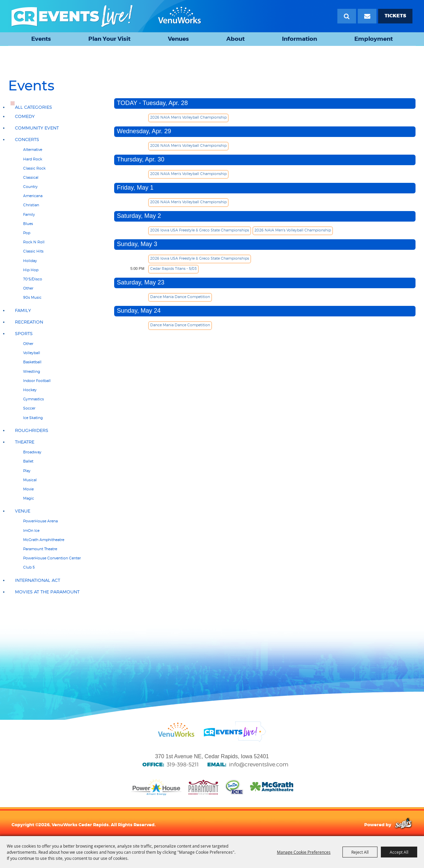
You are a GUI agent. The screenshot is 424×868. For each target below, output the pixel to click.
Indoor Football (37, 381)
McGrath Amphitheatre (44, 540)
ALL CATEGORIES (33, 107)
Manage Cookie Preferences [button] (304, 852)
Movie (28, 489)
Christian (31, 205)
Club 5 (29, 567)
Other (28, 288)
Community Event (37, 128)
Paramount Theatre (40, 549)
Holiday (30, 261)
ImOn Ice (31, 531)
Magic (29, 498)
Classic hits (33, 251)
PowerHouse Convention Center (52, 558)
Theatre (25, 442)
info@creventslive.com (259, 765)
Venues (178, 39)
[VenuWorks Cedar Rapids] (106, 16)
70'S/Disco (33, 279)
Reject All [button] (360, 852)
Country (30, 187)
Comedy (25, 116)
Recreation (29, 322)
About (235, 39)
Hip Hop (31, 270)
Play (27, 471)
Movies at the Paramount (47, 592)
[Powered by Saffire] (403, 824)
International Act (38, 580)
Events (41, 39)
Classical (31, 177)
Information (299, 39)
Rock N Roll (34, 242)
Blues (28, 224)
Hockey (30, 390)
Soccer (29, 408)
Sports (24, 334)
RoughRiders (32, 430)
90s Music (32, 297)
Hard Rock (33, 159)
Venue (23, 511)
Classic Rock (34, 168)
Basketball (32, 362)
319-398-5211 (183, 765)
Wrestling (32, 371)
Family (29, 214)
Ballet (28, 461)
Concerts (27, 140)
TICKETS (395, 16)
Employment (374, 39)
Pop (27, 233)
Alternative (33, 150)
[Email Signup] (367, 16)
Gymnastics (33, 399)
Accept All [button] (399, 852)
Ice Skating (33, 418)
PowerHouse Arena (40, 521)
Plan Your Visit (109, 39)
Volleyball (32, 353)
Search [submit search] (347, 16)
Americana (33, 196)
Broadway (32, 452)
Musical (30, 480)
